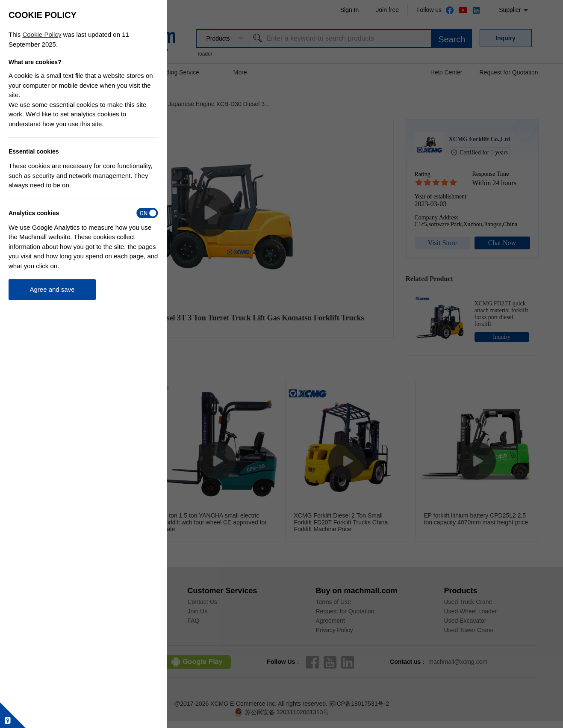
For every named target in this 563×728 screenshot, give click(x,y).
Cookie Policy (42, 34)
